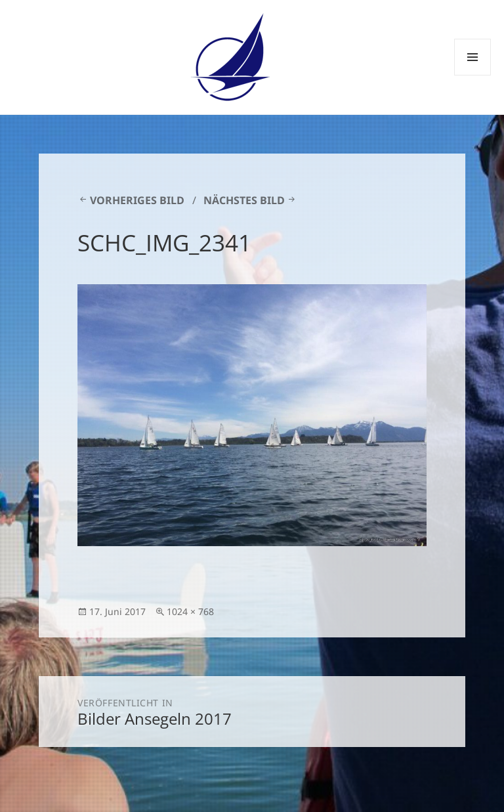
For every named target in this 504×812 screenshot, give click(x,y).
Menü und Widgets (473, 75)
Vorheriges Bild (137, 200)
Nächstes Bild (244, 200)
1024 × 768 (190, 611)
